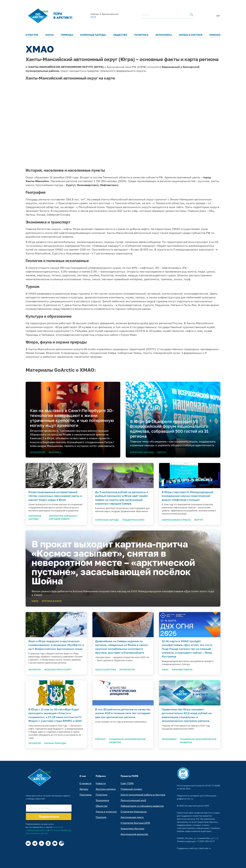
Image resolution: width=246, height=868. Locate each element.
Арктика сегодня (106, 789)
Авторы (84, 789)
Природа (67, 35)
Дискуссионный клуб (133, 800)
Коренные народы (93, 35)
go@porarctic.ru (185, 799)
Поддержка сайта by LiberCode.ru (194, 848)
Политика (141, 35)
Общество (120, 35)
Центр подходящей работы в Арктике (143, 795)
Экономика (164, 35)
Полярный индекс (131, 789)
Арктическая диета (132, 817)
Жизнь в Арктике (191, 35)
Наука (50, 35)
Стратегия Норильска (134, 811)
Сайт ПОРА (127, 783)
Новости (101, 783)
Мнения (215, 35)
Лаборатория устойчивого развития (142, 806)
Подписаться (49, 817)
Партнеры (86, 795)
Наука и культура (106, 811)
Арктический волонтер (134, 834)
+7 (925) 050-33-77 (206, 841)
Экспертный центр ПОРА (197, 806)
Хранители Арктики (132, 828)
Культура (32, 35)
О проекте (85, 783)
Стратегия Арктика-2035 (135, 823)
